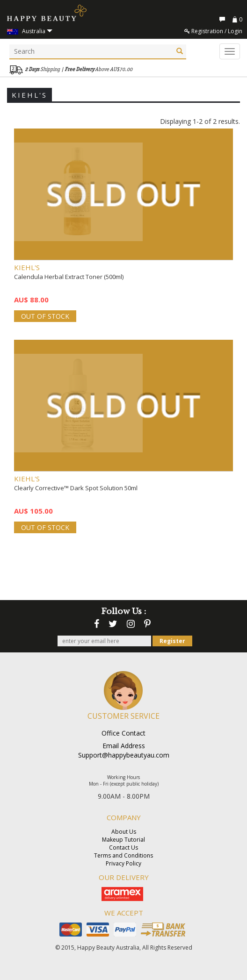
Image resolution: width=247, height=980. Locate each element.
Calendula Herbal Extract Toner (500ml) (69, 277)
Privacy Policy (123, 863)
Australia (29, 31)
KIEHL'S (27, 267)
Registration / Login (213, 31)
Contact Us (123, 848)
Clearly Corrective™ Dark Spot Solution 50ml (76, 488)
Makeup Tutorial (123, 840)
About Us (124, 832)
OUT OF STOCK (45, 316)
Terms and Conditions (123, 855)
